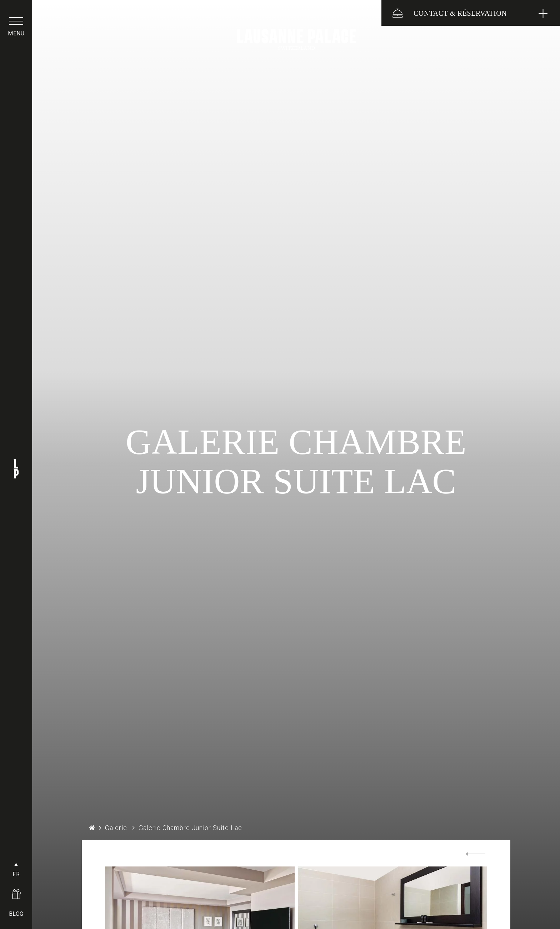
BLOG (16, 914)
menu (16, 33)
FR (16, 874)
